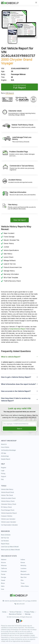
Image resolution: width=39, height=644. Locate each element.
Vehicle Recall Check (8, 492)
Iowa (3, 589)
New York (24, 577)
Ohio (22, 580)
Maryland (23, 571)
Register (4, 468)
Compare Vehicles (7, 516)
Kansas (23, 562)
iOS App (4, 453)
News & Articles (6, 535)
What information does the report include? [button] (18, 384)
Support (4, 476)
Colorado (4, 571)
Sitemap (28, 614)
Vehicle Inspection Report (9, 513)
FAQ (2, 479)
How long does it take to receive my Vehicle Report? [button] (16, 399)
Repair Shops (5, 544)
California (4, 568)
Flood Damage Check (8, 510)
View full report (19, 220)
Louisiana (23, 568)
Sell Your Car (5, 538)
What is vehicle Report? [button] (11, 357)
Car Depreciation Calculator (9, 525)
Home (4, 612)
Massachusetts (25, 574)
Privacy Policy (29, 612)
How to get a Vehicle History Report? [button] (16, 377)
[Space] (19, 595)
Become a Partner (15, 614)
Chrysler (16, 59)
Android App (5, 456)
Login (3, 471)
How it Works (5, 447)
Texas (23, 583)
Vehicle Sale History (7, 489)
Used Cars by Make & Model (10, 547)
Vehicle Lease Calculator (9, 522)
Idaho (3, 586)
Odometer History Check (9, 504)
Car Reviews (5, 541)
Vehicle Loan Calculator (8, 519)
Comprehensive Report (17, 329)
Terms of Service (15, 612)
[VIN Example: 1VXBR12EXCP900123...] (19, 424)
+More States (25, 586)
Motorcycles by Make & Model (10, 550)
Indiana (23, 560)
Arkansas (4, 565)
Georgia (4, 577)
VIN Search (10, 93)
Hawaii (3, 580)
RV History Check (6, 507)
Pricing (3, 473)
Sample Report (6, 459)
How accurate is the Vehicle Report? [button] (16, 391)
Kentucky (23, 565)
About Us (4, 444)
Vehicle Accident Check (8, 498)
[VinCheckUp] (10, 2)
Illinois (3, 583)
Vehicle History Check (8, 501)
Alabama (4, 560)
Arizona (3, 562)
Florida (3, 574)
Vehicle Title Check (7, 495)
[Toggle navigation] (36, 3)
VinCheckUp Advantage (8, 450)
